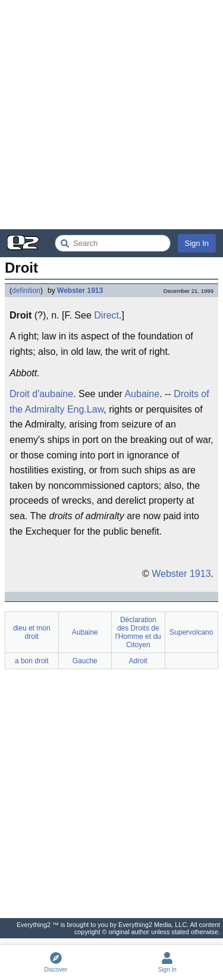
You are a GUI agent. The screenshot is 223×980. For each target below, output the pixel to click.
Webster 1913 (80, 291)
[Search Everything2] (113, 243)
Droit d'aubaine (41, 394)
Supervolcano (191, 632)
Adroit (138, 661)
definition (26, 291)
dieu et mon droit (32, 632)
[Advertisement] (111, 115)
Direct (106, 315)
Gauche (85, 661)
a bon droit (32, 661)
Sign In (197, 243)
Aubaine (142, 394)
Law (95, 409)
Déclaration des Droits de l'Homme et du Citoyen (138, 632)
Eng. (77, 409)
